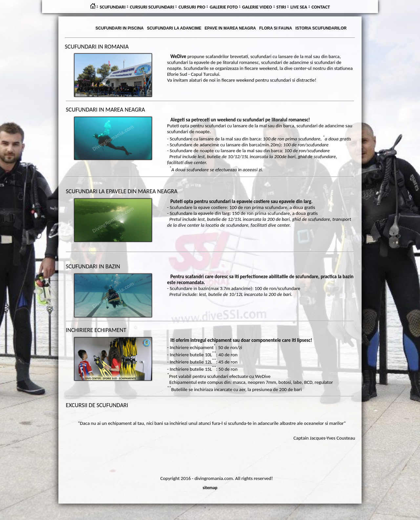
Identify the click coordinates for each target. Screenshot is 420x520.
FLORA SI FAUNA (276, 28)
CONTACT (321, 7)
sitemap (210, 488)
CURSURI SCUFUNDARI (152, 7)
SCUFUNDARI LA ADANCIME (174, 28)
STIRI (281, 7)
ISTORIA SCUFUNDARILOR (321, 28)
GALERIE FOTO (224, 7)
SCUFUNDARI (113, 7)
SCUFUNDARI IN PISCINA (120, 28)
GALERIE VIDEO (257, 7)
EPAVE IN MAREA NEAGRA (230, 28)
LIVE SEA (299, 7)
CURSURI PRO (192, 7)
